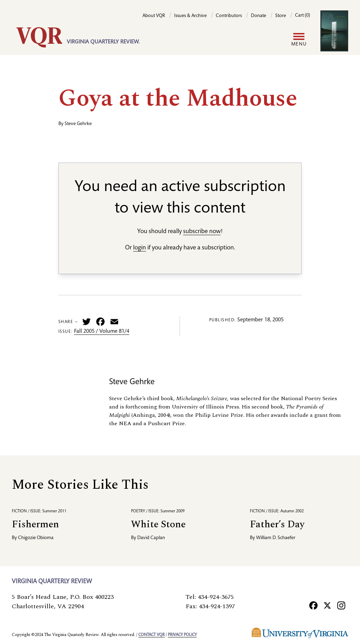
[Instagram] (341, 605)
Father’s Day (277, 524)
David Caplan (151, 538)
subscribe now (202, 232)
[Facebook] (313, 605)
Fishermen (35, 524)
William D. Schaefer (276, 538)
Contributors (229, 16)
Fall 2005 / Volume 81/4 (102, 332)
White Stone (158, 524)
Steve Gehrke (78, 124)
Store (281, 16)
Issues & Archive (190, 16)
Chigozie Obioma (36, 538)
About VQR (154, 16)
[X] (327, 605)
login (140, 248)
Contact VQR (152, 635)
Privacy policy (182, 635)
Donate (259, 16)
